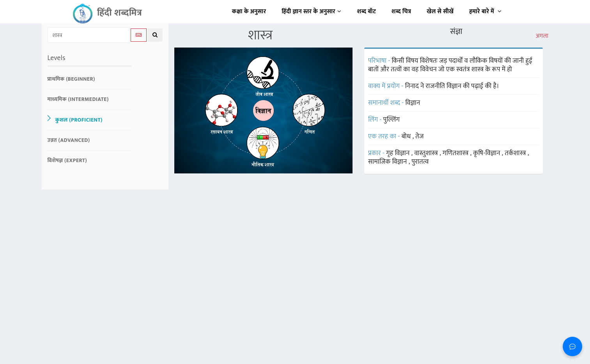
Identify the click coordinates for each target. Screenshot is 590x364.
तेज (419, 136)
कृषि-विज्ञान (487, 153)
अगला (542, 36)
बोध (407, 136)
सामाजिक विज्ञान (388, 162)
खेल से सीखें (440, 11)
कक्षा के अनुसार (249, 11)
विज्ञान (413, 103)
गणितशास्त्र (456, 153)
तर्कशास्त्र (516, 153)
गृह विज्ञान (399, 153)
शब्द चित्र (401, 11)
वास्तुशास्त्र (427, 153)
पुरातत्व (420, 162)
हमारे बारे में (485, 11)
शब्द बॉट (367, 11)
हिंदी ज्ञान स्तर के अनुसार (312, 11)
